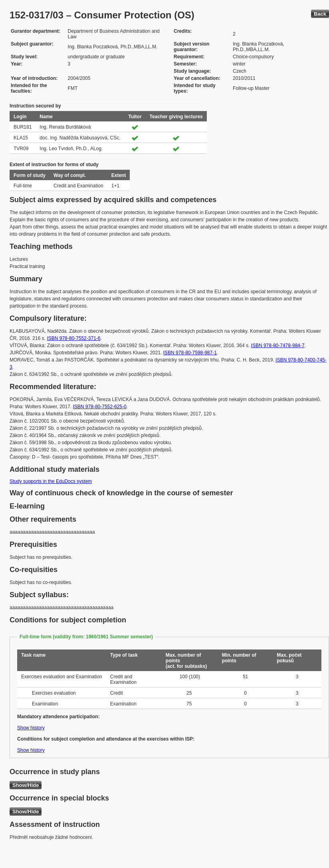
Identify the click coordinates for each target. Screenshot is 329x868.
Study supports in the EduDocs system (51, 481)
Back (320, 14)
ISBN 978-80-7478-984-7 (278, 346)
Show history (31, 728)
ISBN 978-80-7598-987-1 (190, 353)
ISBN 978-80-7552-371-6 (73, 338)
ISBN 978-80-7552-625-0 (100, 407)
